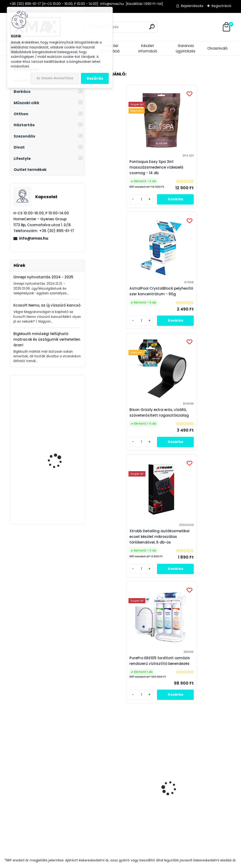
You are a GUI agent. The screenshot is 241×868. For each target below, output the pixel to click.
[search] (152, 27)
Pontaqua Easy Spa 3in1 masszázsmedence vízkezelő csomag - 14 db (122, 167)
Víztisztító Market (208, 742)
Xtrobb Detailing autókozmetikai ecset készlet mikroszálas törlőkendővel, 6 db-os (197, 294)
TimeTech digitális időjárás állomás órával (61, 399)
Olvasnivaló (217, 48)
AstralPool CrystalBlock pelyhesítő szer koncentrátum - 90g (196, 167)
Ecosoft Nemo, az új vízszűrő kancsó (47, 305)
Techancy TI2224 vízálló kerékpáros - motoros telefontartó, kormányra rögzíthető (189, 559)
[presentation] (95, 542)
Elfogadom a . (191, 654)
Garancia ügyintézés (186, 48)
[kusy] (107, 594)
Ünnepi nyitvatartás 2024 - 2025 (43, 277)
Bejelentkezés (192, 6)
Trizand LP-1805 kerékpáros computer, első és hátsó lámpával (60, 494)
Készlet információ (148, 48)
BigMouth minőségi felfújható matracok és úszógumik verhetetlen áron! (47, 339)
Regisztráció (221, 6)
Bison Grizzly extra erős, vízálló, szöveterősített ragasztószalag (125, 294)
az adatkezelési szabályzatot (199, 652)
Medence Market (204, 748)
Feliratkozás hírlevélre (62, 645)
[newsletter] (217, 641)
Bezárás (95, 78)
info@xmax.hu (34, 238)
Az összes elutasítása (55, 78)
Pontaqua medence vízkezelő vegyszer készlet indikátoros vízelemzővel (123, 560)
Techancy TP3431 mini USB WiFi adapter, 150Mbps (59, 448)
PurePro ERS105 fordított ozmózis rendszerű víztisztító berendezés (161, 418)
